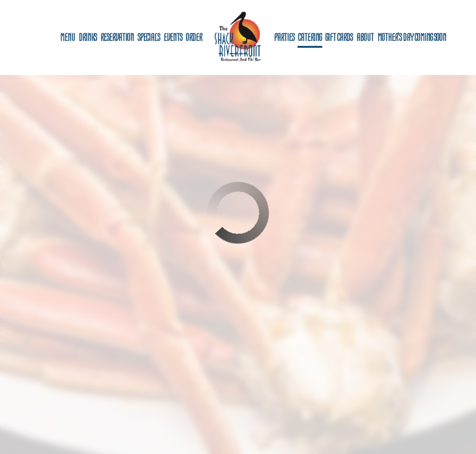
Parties (284, 37)
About (365, 37)
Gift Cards (339, 37)
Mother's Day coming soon (412, 37)
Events (173, 37)
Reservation (117, 37)
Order (194, 37)
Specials (149, 37)
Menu (68, 37)
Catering (310, 37)
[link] (238, 37)
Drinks (88, 37)
